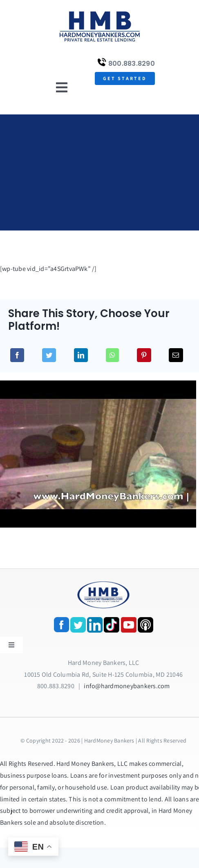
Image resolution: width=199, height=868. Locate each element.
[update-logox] (100, 11)
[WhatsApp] (112, 355)
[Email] (176, 355)
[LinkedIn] (81, 355)
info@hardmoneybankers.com (127, 686)
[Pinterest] (144, 355)
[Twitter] (49, 355)
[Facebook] (17, 355)
